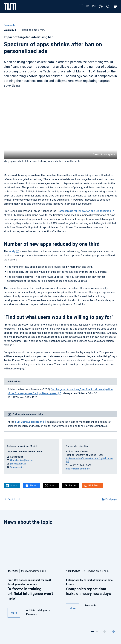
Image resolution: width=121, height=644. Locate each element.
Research (9, 25)
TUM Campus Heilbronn (29, 422)
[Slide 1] (93, 631)
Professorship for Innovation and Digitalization (84, 211)
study (12, 251)
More (14, 613)
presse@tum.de (18, 464)
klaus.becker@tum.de (21, 460)
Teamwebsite (17, 467)
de (88, 6)
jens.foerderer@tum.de (78, 469)
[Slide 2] (97, 631)
